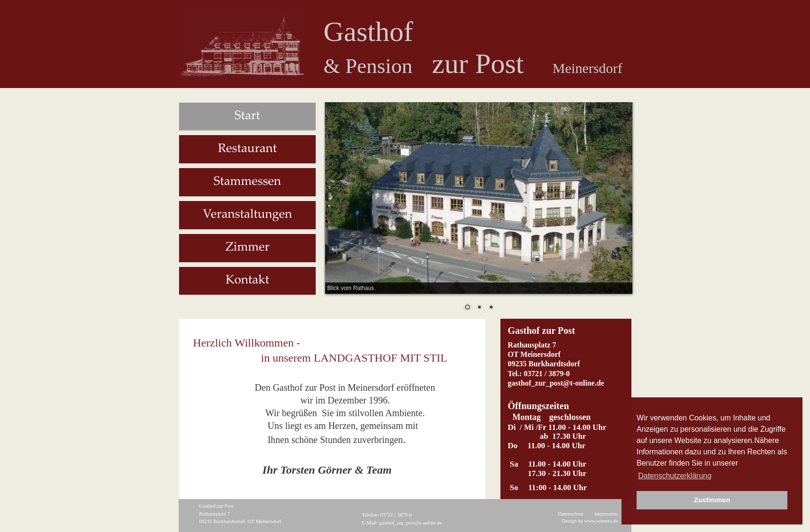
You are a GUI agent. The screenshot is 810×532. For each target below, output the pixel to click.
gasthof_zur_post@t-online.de (410, 523)
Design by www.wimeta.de (590, 521)
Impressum (606, 514)
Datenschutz (571, 514)
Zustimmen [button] (712, 500)
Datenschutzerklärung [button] (675, 476)
